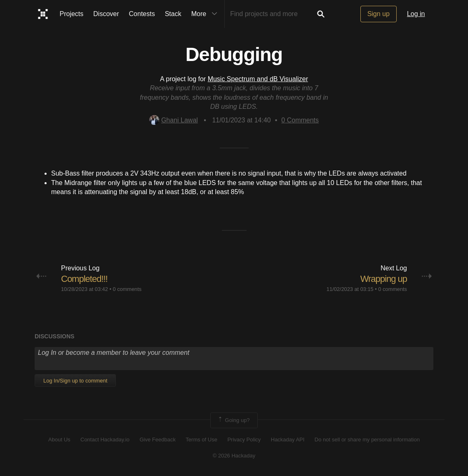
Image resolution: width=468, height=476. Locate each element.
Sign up (379, 14)
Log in (416, 14)
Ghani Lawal (174, 120)
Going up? (233, 420)
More (206, 14)
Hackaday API (288, 440)
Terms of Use (201, 440)
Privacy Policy (244, 440)
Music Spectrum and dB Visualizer (258, 79)
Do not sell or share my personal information (367, 440)
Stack (173, 14)
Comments (300, 120)
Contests (142, 14)
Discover (106, 14)
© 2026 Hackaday (234, 456)
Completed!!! (84, 279)
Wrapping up (384, 279)
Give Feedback (157, 440)
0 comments (127, 289)
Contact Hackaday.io (105, 440)
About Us (59, 440)
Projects (72, 14)
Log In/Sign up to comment (75, 381)
